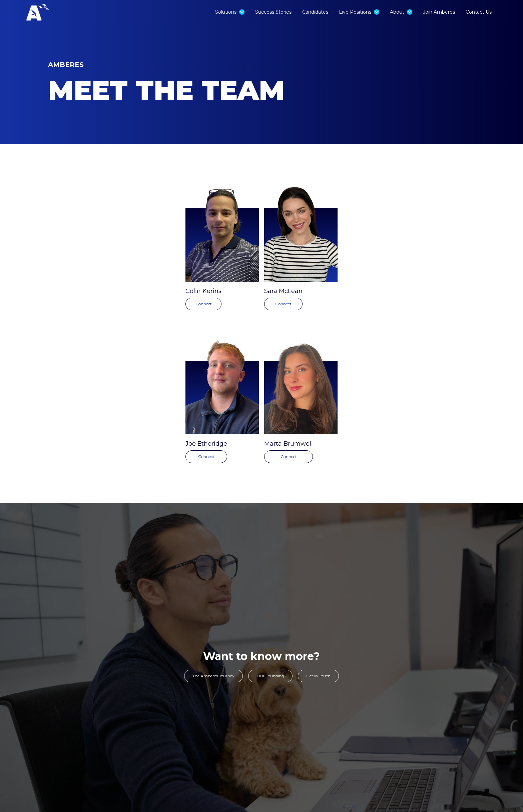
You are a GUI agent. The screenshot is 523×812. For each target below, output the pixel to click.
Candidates (315, 12)
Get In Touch (318, 676)
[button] (230, 12)
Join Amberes (439, 12)
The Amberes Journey (213, 676)
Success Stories (273, 12)
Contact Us (479, 12)
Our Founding (270, 676)
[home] (51, 12)
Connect (204, 304)
